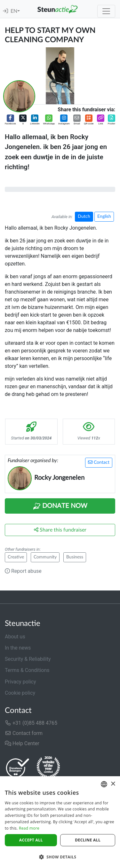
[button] (10, 120)
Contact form (24, 733)
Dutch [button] (84, 217)
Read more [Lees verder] (29, 828)
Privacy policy (20, 682)
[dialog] (60, 822)
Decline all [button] (88, 840)
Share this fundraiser (60, 530)
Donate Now (60, 506)
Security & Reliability (28, 659)
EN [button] (14, 11)
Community (45, 557)
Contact (99, 462)
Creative (16, 557)
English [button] (104, 217)
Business (75, 557)
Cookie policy (20, 693)
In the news (18, 648)
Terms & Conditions (27, 670)
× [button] (113, 784)
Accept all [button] (31, 840)
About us (15, 637)
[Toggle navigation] (106, 11)
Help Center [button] (22, 743)
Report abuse (23, 571)
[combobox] (104, 784)
